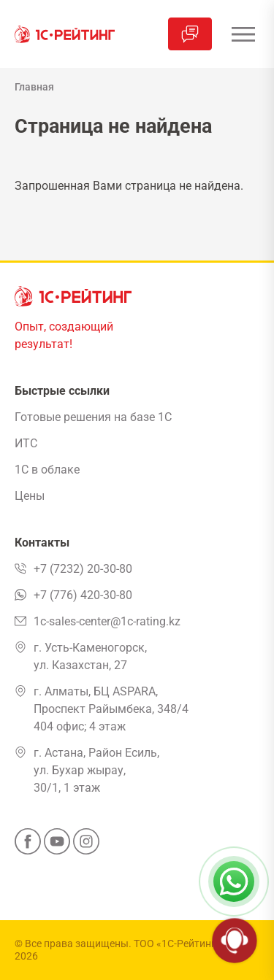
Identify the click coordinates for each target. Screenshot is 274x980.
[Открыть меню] (243, 34)
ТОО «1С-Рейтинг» (177, 944)
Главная (34, 87)
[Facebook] (28, 846)
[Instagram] (86, 846)
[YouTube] (57, 846)
